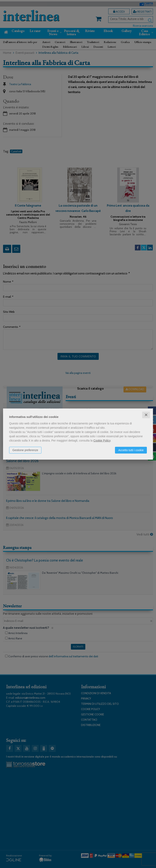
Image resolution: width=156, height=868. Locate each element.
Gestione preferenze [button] (25, 450)
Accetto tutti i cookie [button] (131, 450)
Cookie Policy (102, 440)
